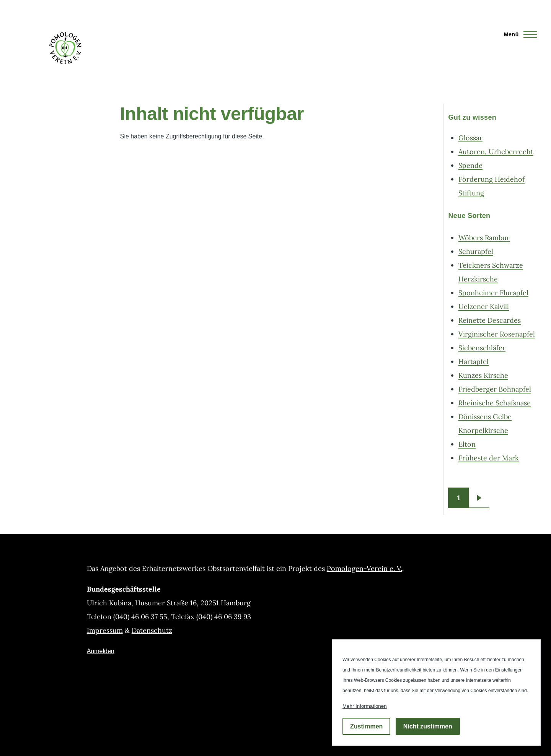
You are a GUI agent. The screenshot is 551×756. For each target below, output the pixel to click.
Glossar (470, 138)
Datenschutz (152, 630)
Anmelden (101, 651)
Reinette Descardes (490, 320)
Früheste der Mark (489, 458)
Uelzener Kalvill (484, 306)
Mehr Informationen (365, 706)
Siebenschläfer (482, 348)
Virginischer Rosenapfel (497, 334)
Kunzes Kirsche (483, 375)
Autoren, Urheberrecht (496, 152)
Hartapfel (474, 362)
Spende (470, 165)
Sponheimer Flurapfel (493, 293)
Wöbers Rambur (484, 238)
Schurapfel (476, 251)
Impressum (105, 630)
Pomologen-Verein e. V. (364, 568)
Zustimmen (366, 726)
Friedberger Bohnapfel (495, 389)
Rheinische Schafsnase (495, 403)
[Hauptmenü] (518, 34)
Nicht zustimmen (428, 726)
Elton (467, 444)
